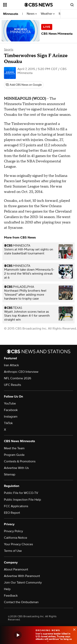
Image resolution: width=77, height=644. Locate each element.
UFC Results (12, 385)
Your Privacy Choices (18, 544)
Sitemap (10, 474)
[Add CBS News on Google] (24, 85)
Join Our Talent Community (23, 583)
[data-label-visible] (73, 629)
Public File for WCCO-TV (21, 493)
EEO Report (12, 513)
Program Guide (14, 455)
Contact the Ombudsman (21, 602)
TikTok (8, 423)
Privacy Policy (13, 531)
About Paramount (16, 569)
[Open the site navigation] (14, 5)
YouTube (10, 403)
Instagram (11, 417)
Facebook (11, 410)
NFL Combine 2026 (18, 378)
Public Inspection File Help (22, 500)
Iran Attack (11, 365)
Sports (9, 50)
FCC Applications (16, 506)
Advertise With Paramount (22, 576)
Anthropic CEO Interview (21, 372)
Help (7, 589)
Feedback (11, 596)
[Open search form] (72, 5)
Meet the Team (14, 448)
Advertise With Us (16, 468)
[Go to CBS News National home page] (39, 5)
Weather (48, 14)
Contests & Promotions (20, 461)
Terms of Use (13, 551)
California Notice (16, 538)
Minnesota (11, 14)
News (32, 14)
